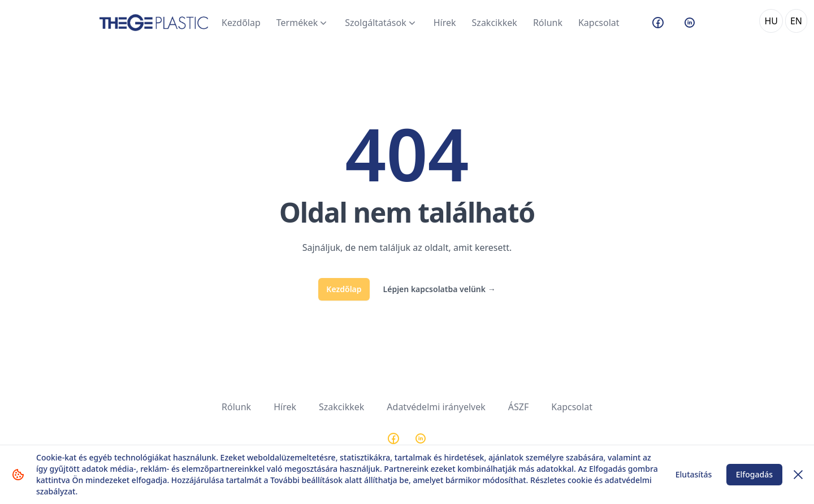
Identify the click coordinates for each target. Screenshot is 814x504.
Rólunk (548, 23)
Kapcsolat (599, 23)
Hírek (445, 23)
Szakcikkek (495, 23)
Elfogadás (754, 474)
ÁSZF (518, 407)
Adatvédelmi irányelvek (436, 407)
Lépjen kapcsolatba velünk (440, 289)
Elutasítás (694, 474)
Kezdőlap (241, 23)
